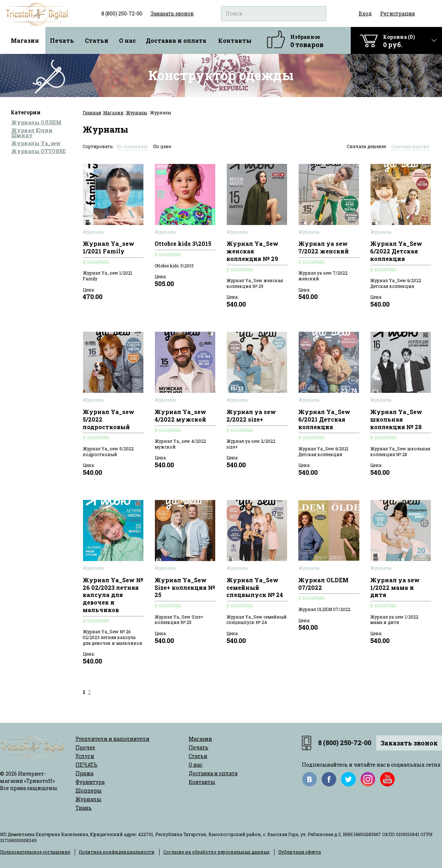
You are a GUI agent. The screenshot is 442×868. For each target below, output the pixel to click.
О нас (127, 40)
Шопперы (89, 791)
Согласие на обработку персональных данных (216, 852)
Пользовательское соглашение (35, 852)
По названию (132, 146)
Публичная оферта (300, 852)
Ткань (84, 808)
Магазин (25, 40)
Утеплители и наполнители (112, 739)
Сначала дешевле (366, 146)
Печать (62, 40)
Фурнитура (90, 782)
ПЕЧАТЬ (86, 765)
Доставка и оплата (176, 40)
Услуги (85, 756)
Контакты (235, 40)
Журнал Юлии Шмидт (32, 133)
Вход (365, 13)
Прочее (85, 747)
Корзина (399, 41)
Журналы (136, 112)
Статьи (97, 40)
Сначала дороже (410, 146)
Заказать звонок (409, 743)
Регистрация (398, 13)
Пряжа (84, 773)
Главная (92, 112)
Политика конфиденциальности (117, 852)
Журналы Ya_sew (36, 143)
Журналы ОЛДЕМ (36, 122)
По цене (162, 146)
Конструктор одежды (221, 75)
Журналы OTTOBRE (38, 151)
